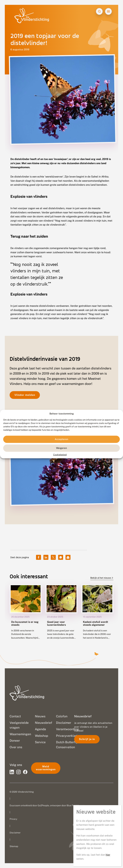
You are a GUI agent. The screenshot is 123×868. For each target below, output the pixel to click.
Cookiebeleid (60, 455)
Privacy (13, 819)
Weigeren (61, 448)
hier (108, 855)
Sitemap (14, 846)
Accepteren (61, 439)
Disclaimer (15, 833)
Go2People (43, 805)
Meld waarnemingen (46, 768)
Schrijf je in (87, 739)
